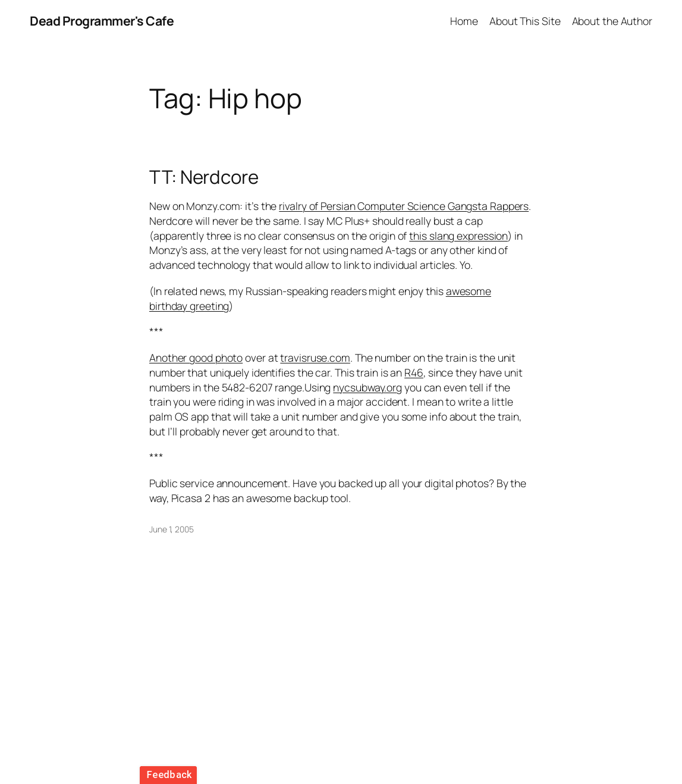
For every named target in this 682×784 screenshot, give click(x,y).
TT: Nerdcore (204, 177)
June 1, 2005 (172, 529)
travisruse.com (315, 357)
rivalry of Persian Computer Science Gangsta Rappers (404, 206)
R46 (414, 372)
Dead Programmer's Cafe (102, 21)
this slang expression (458, 236)
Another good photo (196, 357)
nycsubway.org (367, 387)
